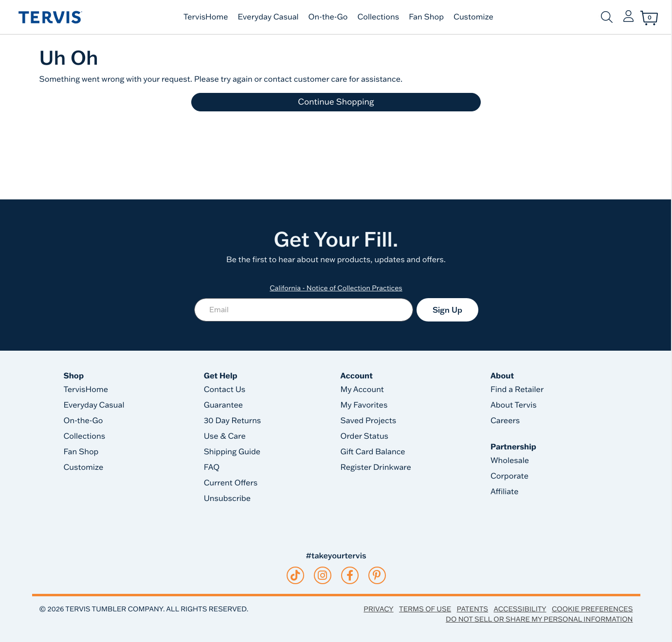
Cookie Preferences (592, 609)
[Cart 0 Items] (649, 18)
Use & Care (225, 436)
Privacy (378, 609)
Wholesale (510, 461)
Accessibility (520, 609)
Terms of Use (425, 609)
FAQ (212, 467)
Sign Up (447, 310)
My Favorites (364, 405)
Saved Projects (368, 421)
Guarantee (224, 405)
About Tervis (514, 405)
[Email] (304, 310)
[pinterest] (377, 575)
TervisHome (206, 17)
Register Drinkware (375, 467)
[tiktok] (295, 575)
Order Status (364, 436)
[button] (628, 17)
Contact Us (225, 390)
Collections (379, 17)
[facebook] (350, 575)
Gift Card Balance (372, 452)
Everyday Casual (268, 17)
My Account (362, 390)
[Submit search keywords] (607, 17)
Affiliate (505, 492)
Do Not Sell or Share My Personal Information (539, 619)
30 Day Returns (233, 421)
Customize (473, 17)
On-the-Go (328, 17)
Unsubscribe (227, 499)
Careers (505, 421)
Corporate (509, 476)
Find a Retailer (517, 390)
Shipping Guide (232, 452)
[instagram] (322, 575)
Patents (473, 609)
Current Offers (231, 483)
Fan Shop (426, 17)
